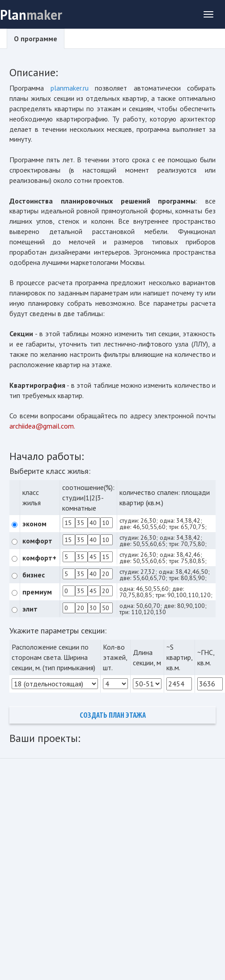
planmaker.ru (70, 88)
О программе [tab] (36, 39)
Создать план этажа (113, 716)
